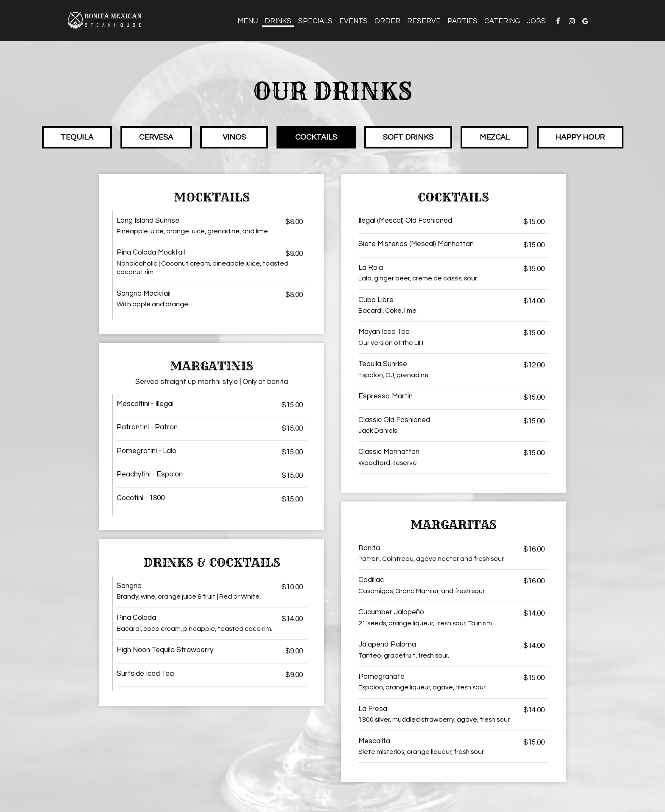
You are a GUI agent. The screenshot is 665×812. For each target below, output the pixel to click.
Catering (502, 21)
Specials (315, 21)
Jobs (536, 21)
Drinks (278, 21)
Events (353, 21)
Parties (462, 21)
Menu (248, 21)
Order (387, 21)
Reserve (424, 21)
